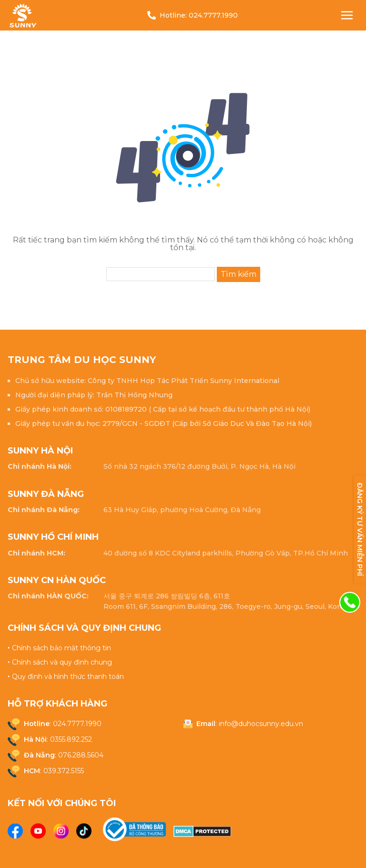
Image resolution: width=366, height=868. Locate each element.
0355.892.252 (71, 739)
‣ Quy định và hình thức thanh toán (66, 676)
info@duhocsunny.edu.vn (261, 724)
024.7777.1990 (213, 15)
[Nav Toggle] (347, 15)
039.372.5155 (64, 771)
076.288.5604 (81, 755)
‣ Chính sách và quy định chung (60, 662)
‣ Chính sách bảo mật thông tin (59, 648)
